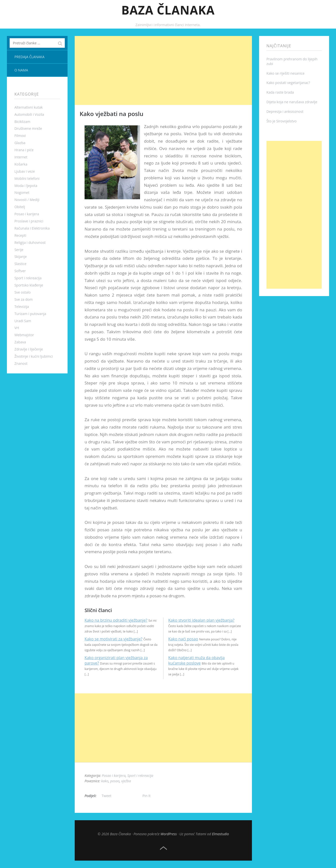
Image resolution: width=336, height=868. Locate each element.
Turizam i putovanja (30, 314)
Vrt (17, 328)
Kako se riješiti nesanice (286, 73)
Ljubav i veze (25, 171)
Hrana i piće (24, 150)
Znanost (21, 363)
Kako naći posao (183, 639)
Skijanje (20, 257)
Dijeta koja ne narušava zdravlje (292, 102)
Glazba (20, 143)
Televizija (22, 307)
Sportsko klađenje (29, 285)
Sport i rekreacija (28, 278)
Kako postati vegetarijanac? (288, 83)
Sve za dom (23, 299)
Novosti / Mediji (27, 200)
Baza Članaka (168, 10)
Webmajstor (24, 335)
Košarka (21, 164)
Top (163, 848)
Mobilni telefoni (27, 178)
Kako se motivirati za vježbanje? (114, 639)
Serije (19, 250)
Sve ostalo (22, 292)
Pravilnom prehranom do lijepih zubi (292, 61)
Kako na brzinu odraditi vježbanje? (116, 620)
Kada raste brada (280, 92)
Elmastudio (221, 834)
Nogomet (22, 192)
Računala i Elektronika (32, 228)
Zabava (20, 342)
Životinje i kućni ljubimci (34, 356)
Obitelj (20, 207)
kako (105, 781)
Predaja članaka (29, 57)
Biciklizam (22, 122)
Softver (20, 271)
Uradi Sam (23, 321)
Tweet (106, 796)
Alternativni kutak (28, 107)
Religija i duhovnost (30, 242)
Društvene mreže (28, 128)
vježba (126, 781)
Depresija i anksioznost (285, 111)
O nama (21, 70)
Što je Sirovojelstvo (282, 121)
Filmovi (20, 136)
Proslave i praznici (29, 221)
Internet (21, 157)
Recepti (20, 235)
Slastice (20, 264)
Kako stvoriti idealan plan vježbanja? (201, 620)
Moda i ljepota (26, 186)
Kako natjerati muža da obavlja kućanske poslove (197, 660)
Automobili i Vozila (29, 114)
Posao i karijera (27, 214)
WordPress (169, 834)
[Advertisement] (163, 70)
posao (115, 781)
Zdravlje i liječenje (29, 349)
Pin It (147, 796)
